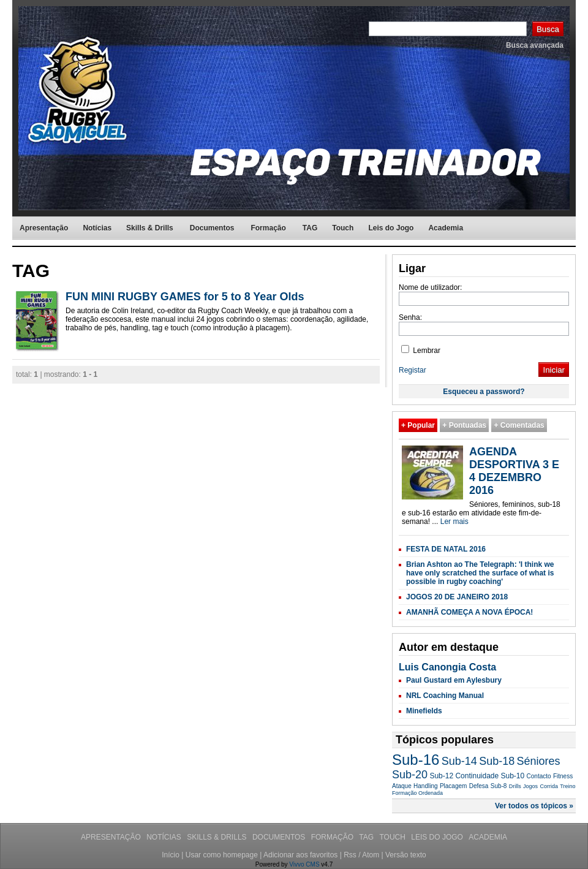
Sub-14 (459, 761)
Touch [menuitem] (343, 228)
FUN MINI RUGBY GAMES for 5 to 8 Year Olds (185, 297)
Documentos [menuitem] (212, 228)
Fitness (563, 776)
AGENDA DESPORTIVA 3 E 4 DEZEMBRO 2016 (514, 471)
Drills (515, 786)
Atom (371, 855)
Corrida (549, 786)
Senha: (410, 317)
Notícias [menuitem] (97, 228)
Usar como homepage (222, 855)
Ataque (402, 786)
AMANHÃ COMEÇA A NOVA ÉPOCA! (469, 612)
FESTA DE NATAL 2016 (446, 549)
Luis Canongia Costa (447, 667)
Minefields (424, 711)
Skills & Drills (218, 837)
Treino (567, 786)
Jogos (530, 786)
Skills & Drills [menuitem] (150, 228)
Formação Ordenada (417, 793)
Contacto (539, 776)
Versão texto (406, 855)
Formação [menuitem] (268, 228)
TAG (367, 837)
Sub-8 (499, 786)
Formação (334, 837)
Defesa (479, 786)
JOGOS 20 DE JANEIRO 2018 (457, 597)
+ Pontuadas (464, 425)
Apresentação (112, 837)
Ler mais (454, 522)
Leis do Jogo (438, 837)
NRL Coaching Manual (445, 696)
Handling (425, 786)
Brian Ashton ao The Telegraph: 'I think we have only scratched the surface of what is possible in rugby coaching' (480, 573)
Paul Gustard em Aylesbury (454, 680)
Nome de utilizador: (430, 287)
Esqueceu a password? (484, 392)
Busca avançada (535, 45)
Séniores (539, 761)
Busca (548, 29)
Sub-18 (497, 761)
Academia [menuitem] (446, 228)
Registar (413, 370)
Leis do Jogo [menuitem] (391, 228)
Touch (393, 837)
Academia (488, 837)
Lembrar (421, 351)
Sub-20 (410, 775)
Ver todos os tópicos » (534, 806)
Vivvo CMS (304, 864)
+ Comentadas (519, 425)
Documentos (280, 837)
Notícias (165, 837)
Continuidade (477, 776)
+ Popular (418, 425)
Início (171, 855)
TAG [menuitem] (310, 228)
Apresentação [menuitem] (44, 228)
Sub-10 (513, 776)
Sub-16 (416, 760)
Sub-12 (441, 776)
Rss (350, 855)
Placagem (453, 786)
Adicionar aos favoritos (300, 855)
